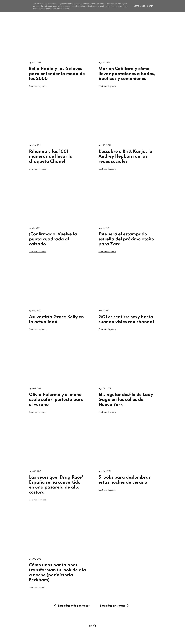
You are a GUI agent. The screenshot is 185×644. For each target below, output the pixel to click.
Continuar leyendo (38, 87)
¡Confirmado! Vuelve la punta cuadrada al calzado (53, 241)
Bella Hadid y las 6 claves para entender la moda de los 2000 (57, 74)
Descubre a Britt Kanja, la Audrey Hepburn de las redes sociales (125, 157)
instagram (90, 630)
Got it (150, 6)
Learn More (139, 6)
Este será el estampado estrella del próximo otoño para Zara (126, 241)
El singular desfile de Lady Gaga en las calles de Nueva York (126, 402)
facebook (95, 630)
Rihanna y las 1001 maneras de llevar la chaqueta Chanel (51, 157)
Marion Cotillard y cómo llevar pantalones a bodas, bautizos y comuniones (127, 74)
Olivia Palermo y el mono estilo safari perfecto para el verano (56, 402)
